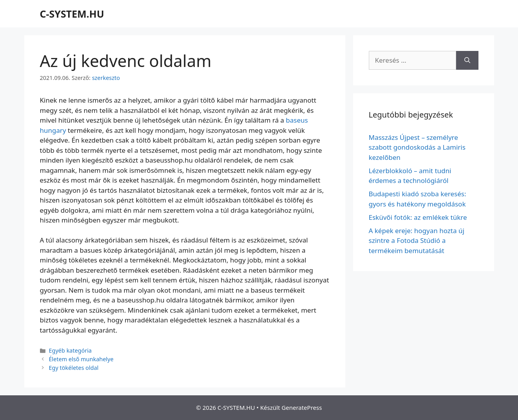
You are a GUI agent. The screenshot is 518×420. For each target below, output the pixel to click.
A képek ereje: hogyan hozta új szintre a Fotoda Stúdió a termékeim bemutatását (417, 241)
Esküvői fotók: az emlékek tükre (418, 217)
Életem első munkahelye (81, 359)
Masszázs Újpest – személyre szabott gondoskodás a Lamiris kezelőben (417, 147)
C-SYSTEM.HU (72, 14)
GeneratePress (302, 407)
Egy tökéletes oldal (74, 368)
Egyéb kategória (70, 350)
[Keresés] (467, 60)
